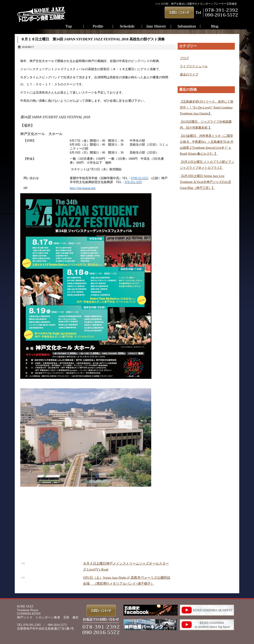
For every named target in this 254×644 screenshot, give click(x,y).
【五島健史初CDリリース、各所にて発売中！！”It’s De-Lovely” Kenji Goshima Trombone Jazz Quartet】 (207, 108)
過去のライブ (189, 74)
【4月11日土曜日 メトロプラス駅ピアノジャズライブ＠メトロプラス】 (207, 165)
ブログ (184, 58)
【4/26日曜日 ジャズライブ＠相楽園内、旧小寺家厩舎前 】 (206, 125)
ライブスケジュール (194, 66)
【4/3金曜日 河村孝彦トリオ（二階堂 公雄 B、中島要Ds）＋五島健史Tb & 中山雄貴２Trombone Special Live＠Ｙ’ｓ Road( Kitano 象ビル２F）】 (207, 145)
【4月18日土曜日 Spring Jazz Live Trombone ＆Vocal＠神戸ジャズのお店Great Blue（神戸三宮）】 (205, 182)
